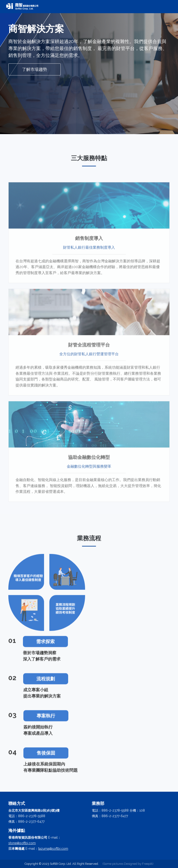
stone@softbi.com (22, 843)
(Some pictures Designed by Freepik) (128, 864)
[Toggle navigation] (167, 7)
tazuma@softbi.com (53, 849)
